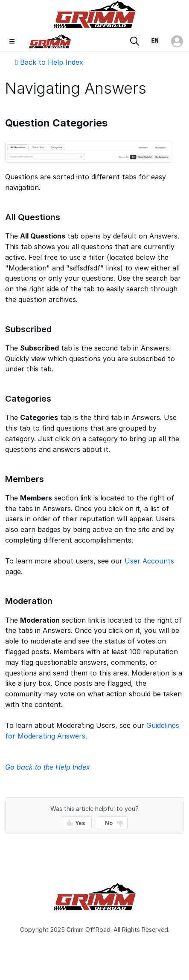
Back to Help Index (49, 62)
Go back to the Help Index (48, 767)
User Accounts (149, 561)
